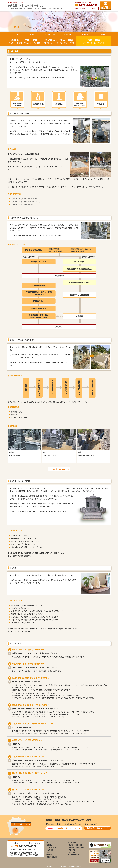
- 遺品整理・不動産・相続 (76, 847)
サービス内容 (72, 843)
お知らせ (49, 852)
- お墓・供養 (72, 850)
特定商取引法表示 (52, 857)
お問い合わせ (72, 852)
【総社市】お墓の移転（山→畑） (23, 205)
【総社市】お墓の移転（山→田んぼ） (24, 199)
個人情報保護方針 (73, 855)
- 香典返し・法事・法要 (75, 845)
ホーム (49, 843)
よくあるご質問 (51, 847)
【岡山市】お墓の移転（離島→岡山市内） (26, 202)
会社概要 (49, 855)
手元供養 (14, 415)
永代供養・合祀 (17, 412)
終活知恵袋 (50, 850)
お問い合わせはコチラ (98, 828)
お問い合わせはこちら (97, 187)
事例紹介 (49, 845)
